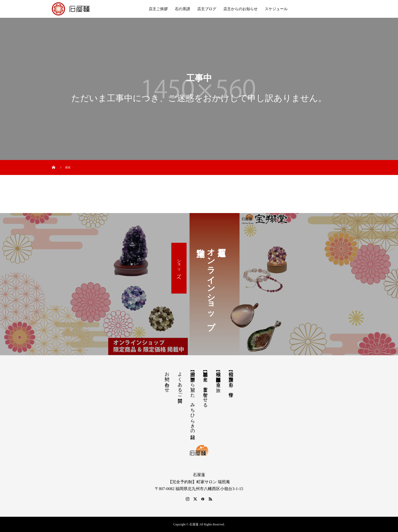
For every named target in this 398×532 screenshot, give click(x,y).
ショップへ (179, 268)
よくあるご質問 (180, 382)
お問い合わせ (167, 379)
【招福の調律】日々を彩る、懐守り (231, 382)
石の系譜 (183, 9)
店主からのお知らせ (241, 9)
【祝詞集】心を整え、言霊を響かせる (205, 387)
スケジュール (276, 9)
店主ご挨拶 (158, 9)
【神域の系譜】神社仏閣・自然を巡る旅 (218, 377)
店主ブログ (207, 9)
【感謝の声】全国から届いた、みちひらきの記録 (193, 400)
